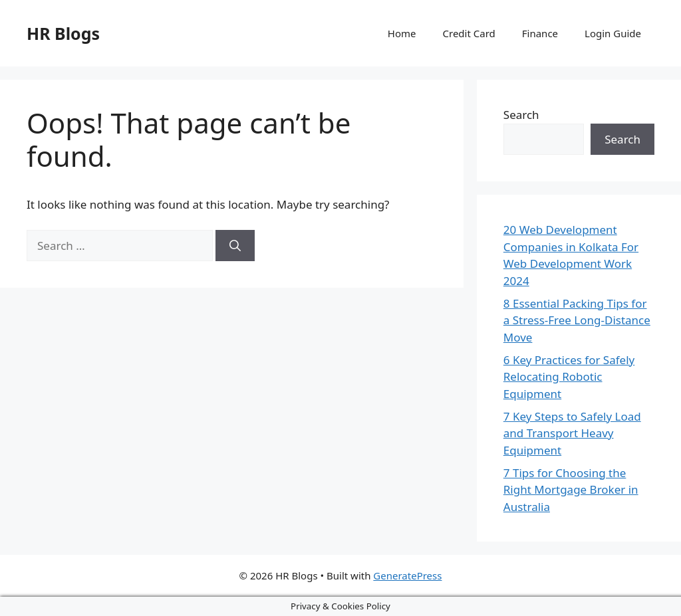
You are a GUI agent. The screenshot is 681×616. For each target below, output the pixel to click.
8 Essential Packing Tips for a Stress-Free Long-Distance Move (577, 320)
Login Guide (613, 33)
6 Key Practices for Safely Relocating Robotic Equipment (569, 377)
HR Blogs (63, 33)
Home (402, 33)
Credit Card (469, 33)
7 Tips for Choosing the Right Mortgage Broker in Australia (571, 490)
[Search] (235, 246)
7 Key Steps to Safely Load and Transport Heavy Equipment (572, 433)
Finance (540, 33)
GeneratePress (407, 575)
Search (521, 115)
